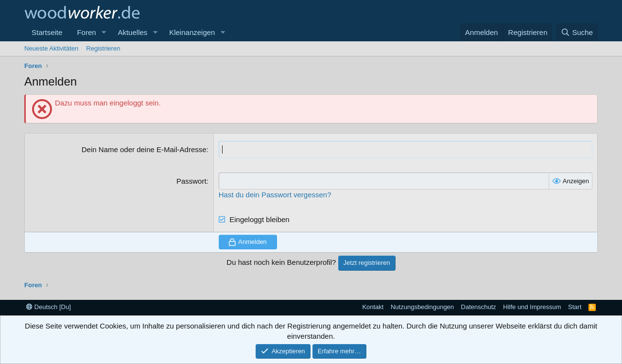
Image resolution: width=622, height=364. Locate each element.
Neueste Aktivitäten (51, 48)
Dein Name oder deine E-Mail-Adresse (144, 149)
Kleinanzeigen (192, 32)
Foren (86, 32)
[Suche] (577, 32)
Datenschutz (479, 307)
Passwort (191, 181)
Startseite (47, 32)
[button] (104, 32)
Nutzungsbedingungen (422, 307)
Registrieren (103, 48)
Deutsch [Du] (49, 307)
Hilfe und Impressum (532, 307)
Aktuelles (132, 32)
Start (575, 307)
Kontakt (373, 307)
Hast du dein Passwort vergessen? (275, 195)
